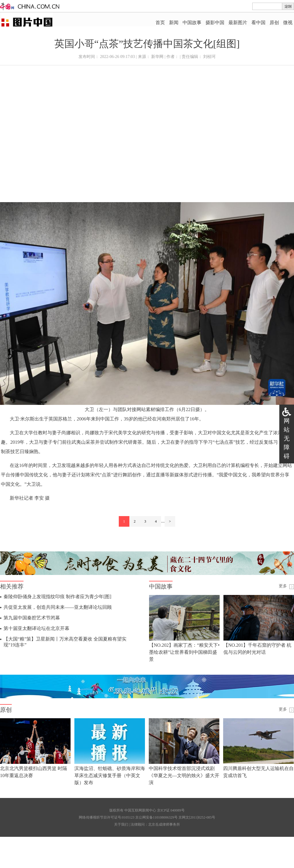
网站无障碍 (287, 438)
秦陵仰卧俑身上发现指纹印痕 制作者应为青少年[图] (57, 597)
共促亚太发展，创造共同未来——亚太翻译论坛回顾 (58, 607)
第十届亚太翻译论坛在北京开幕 (36, 628)
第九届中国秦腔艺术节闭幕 (32, 618)
